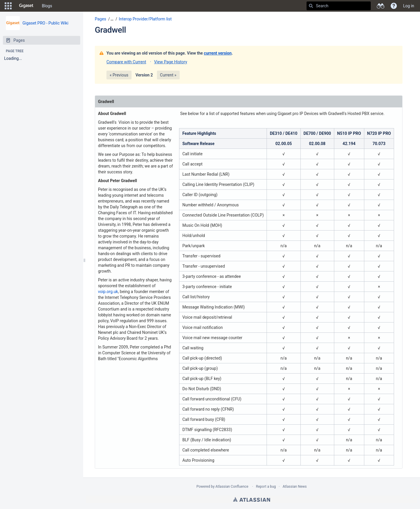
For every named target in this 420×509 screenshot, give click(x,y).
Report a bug (266, 487)
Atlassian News (295, 487)
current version (218, 53)
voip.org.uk (108, 292)
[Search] (311, 6)
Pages (100, 19)
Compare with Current (126, 62)
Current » (168, 75)
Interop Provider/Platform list (145, 19)
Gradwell (110, 30)
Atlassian (252, 499)
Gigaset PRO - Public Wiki (45, 23)
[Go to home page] (26, 6)
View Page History (170, 62)
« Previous (119, 75)
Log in (409, 6)
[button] (8, 6)
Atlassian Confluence (232, 487)
